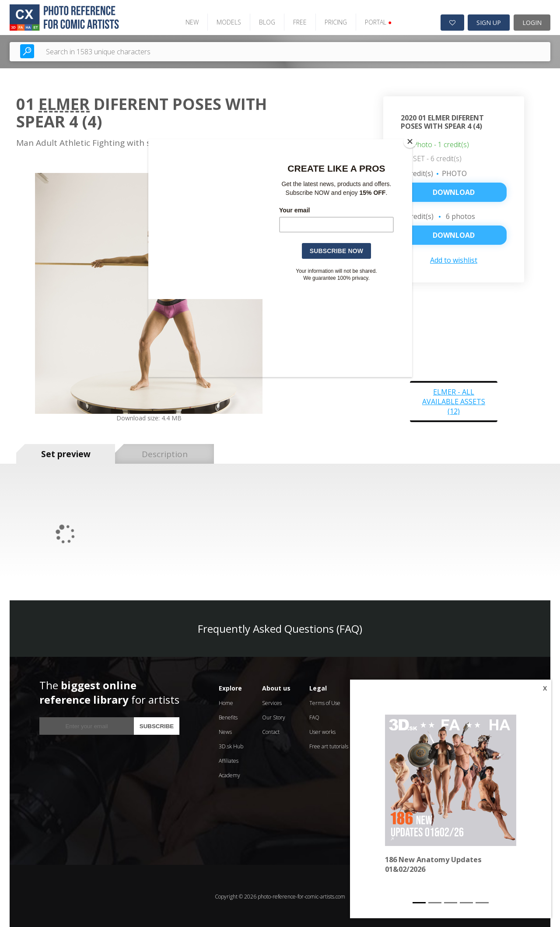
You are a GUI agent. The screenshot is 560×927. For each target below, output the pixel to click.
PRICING (332, 21)
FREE (296, 21)
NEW (188, 21)
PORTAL (374, 21)
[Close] (410, 141)
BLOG (263, 21)
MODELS (225, 21)
